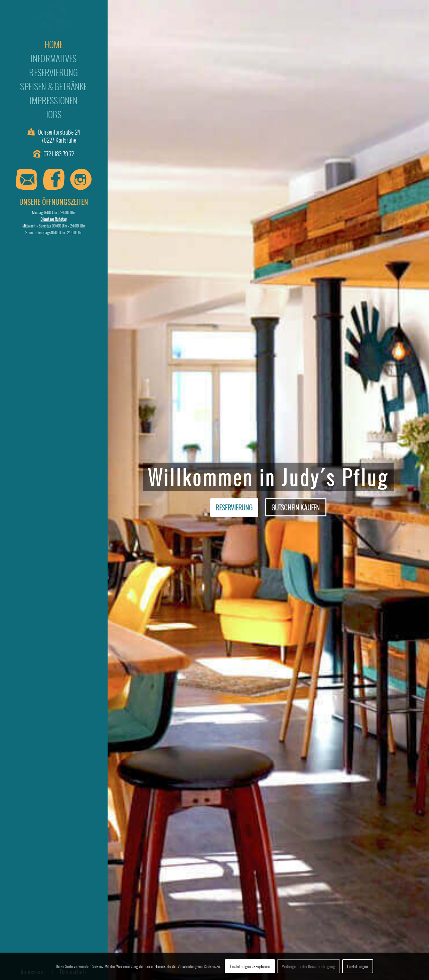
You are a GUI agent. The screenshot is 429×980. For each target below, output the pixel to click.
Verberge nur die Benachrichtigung (309, 966)
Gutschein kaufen (296, 507)
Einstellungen (358, 966)
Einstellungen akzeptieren (250, 966)
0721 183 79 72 (59, 154)
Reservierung (234, 507)
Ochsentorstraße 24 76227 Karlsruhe (59, 136)
